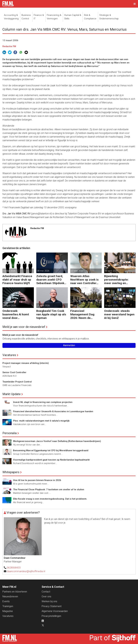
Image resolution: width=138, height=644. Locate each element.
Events (6, 601)
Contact (46, 592)
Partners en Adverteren (15, 592)
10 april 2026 (111, 306)
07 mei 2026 (77, 271)
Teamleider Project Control (17, 382)
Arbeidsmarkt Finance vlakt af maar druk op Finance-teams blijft (17, 280)
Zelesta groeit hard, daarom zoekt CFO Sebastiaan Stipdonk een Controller (50, 280)
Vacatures (9, 355)
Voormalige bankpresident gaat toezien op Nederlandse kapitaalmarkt (51, 460)
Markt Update (12, 394)
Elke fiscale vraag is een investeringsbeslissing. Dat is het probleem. (50, 499)
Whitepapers (11, 472)
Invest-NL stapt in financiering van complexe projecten (43, 402)
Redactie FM (9, 46)
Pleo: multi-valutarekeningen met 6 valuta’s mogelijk (41, 421)
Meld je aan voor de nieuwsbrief (24, 327)
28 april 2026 (9, 306)
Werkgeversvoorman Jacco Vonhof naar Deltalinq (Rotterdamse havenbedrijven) (57, 441)
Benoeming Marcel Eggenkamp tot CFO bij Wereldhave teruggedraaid (51, 450)
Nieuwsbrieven (10, 596)
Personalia (10, 433)
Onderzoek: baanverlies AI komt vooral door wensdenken (16, 314)
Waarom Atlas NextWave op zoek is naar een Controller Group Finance (84, 280)
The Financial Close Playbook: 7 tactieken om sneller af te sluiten (49, 490)
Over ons (46, 596)
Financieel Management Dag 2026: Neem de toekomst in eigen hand (82, 314)
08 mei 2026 (43, 271)
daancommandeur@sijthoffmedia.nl (26, 571)
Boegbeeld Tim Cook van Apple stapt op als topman (51, 314)
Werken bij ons (49, 601)
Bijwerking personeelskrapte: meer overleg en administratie (116, 280)
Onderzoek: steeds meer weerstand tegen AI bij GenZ (119, 314)
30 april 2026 (111, 271)
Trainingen (8, 606)
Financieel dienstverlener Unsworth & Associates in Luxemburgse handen (53, 411)
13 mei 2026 (9, 271)
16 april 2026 (77, 306)
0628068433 (14, 568)
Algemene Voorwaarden (55, 611)
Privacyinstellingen (51, 616)
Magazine (8, 611)
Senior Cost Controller (14, 372)
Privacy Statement (52, 606)
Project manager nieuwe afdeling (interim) (26, 363)
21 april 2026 (43, 306)
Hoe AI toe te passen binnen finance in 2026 (37, 480)
